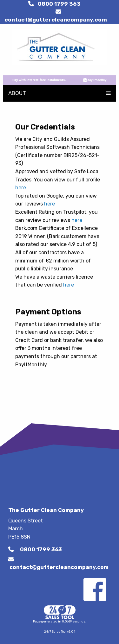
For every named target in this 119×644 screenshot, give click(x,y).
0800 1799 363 (54, 4)
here (21, 188)
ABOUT (17, 93)
